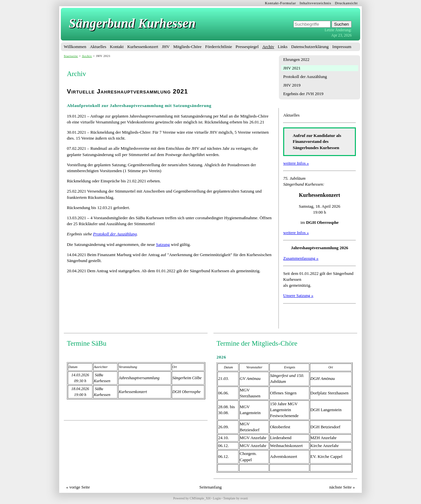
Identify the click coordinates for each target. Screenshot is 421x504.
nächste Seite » (342, 487)
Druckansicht (346, 3)
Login (217, 498)
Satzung (163, 244)
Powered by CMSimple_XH (192, 498)
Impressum (342, 47)
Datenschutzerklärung (310, 47)
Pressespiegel (247, 47)
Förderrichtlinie (219, 47)
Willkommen (75, 47)
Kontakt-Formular (281, 3)
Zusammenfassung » (301, 258)
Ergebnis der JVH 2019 (303, 94)
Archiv (268, 47)
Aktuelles (98, 47)
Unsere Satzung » (298, 295)
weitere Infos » (296, 163)
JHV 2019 (292, 85)
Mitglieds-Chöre (187, 47)
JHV (166, 47)
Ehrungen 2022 (296, 59)
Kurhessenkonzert (143, 47)
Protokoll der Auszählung (305, 77)
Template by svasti (236, 498)
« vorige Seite (78, 487)
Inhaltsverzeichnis (315, 3)
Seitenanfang (210, 487)
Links (283, 47)
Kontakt (117, 47)
